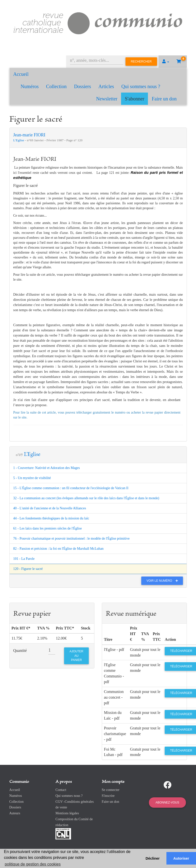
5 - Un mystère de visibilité (32, 478)
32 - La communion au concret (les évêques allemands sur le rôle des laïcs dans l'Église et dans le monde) (86, 498)
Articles (106, 86)
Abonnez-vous (167, 803)
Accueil (21, 74)
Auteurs (15, 813)
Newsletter (107, 99)
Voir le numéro (163, 581)
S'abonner (134, 99)
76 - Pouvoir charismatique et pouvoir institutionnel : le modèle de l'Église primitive (71, 538)
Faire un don (164, 99)
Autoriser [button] (181, 858)
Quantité (20, 651)
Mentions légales (67, 813)
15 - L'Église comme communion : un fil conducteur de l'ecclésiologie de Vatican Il (71, 488)
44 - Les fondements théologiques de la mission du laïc (51, 518)
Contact (61, 790)
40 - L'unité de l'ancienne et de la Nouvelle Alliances (50, 508)
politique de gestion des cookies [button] (33, 864)
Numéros (30, 86)
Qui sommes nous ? (141, 86)
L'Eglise (19, 140)
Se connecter (111, 790)
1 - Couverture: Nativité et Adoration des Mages (47, 468)
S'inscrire (108, 796)
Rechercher (141, 62)
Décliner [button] (153, 858)
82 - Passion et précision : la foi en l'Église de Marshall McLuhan (58, 549)
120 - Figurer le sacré (28, 569)
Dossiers (82, 86)
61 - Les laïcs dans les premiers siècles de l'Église (48, 528)
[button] (166, 62)
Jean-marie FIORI (29, 135)
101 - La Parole (24, 559)
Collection (56, 86)
